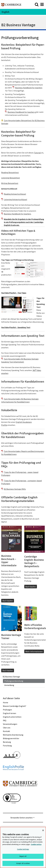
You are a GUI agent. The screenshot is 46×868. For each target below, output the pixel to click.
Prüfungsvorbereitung (14, 681)
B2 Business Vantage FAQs (15, 489)
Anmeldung (9, 685)
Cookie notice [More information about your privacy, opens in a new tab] (36, 844)
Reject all (23, 856)
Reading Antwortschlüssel (15, 194)
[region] (23, 847)
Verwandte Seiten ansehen (22, 818)
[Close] (43, 830)
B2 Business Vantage (11, 677)
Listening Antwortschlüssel (16, 199)
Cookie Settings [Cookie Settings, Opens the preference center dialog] (23, 849)
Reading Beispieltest (10, 172)
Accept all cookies (23, 863)
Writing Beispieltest (10, 183)
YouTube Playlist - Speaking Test (16, 327)
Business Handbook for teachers (29, 88)
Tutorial (37, 153)
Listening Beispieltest (11, 178)
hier (8, 147)
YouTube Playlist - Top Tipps (14, 293)
